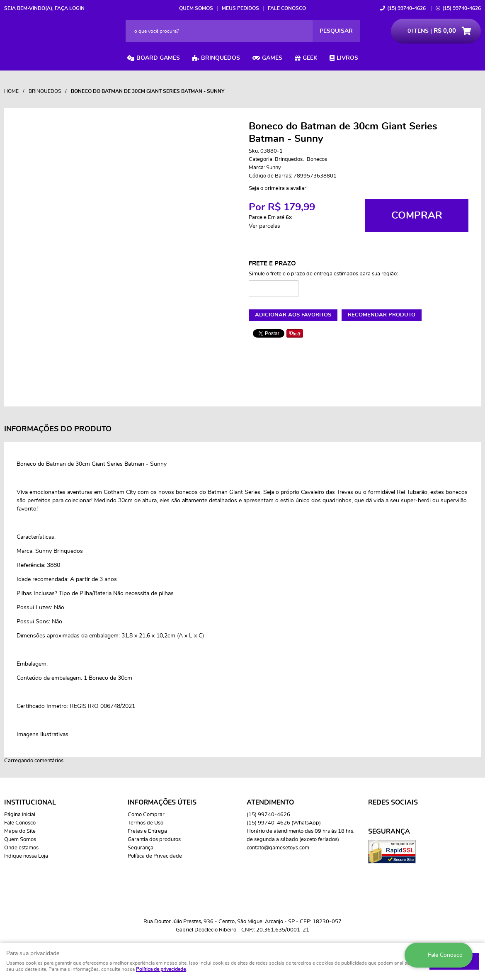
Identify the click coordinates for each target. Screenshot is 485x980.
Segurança (141, 848)
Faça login (70, 8)
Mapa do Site (20, 831)
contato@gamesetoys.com (278, 848)
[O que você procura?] (336, 31)
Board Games (158, 58)
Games (272, 58)
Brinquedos (221, 58)
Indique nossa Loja (26, 856)
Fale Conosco (287, 8)
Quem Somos (196, 8)
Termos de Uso (145, 823)
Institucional (30, 802)
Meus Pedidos (240, 8)
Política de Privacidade (155, 856)
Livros (347, 58)
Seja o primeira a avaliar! (278, 188)
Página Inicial (20, 815)
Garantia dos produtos (154, 840)
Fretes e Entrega (147, 831)
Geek (310, 58)
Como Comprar (146, 815)
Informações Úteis (162, 802)
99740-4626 (406, 8)
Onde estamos (21, 848)
